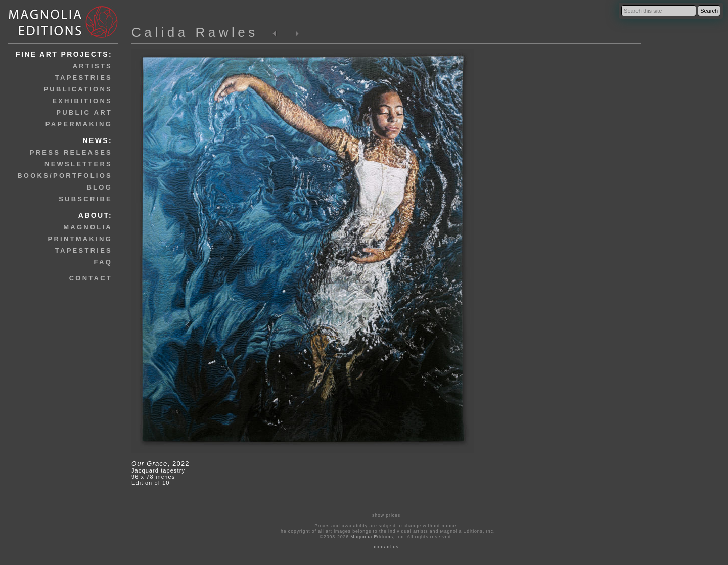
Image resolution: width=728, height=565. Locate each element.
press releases (71, 152)
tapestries (84, 78)
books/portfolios (65, 176)
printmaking (80, 239)
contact (91, 278)
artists (93, 66)
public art (84, 112)
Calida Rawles (195, 32)
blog (99, 187)
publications (78, 89)
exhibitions (82, 101)
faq (103, 262)
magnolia (88, 227)
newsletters (78, 164)
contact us (386, 547)
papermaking (79, 124)
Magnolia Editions (372, 537)
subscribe (85, 199)
